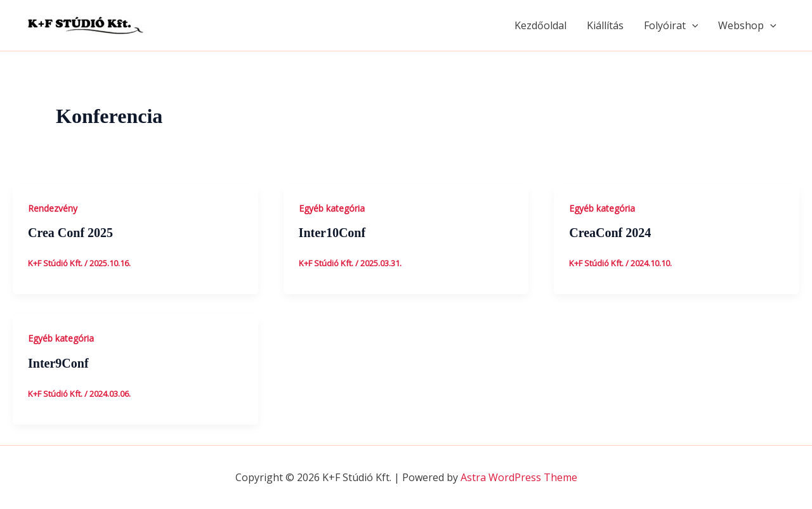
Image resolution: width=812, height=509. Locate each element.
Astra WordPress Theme (519, 477)
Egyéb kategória (332, 208)
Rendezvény (53, 208)
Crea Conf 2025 (70, 233)
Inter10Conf (332, 233)
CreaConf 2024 (610, 233)
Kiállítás (605, 25)
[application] (692, 25)
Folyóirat (671, 25)
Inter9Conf (58, 363)
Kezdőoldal (540, 25)
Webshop (747, 25)
